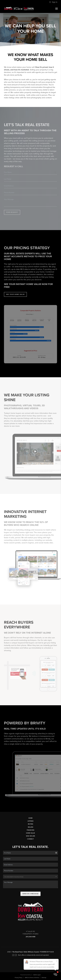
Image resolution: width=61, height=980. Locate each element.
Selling (30, 829)
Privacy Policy (18, 978)
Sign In (53, 2)
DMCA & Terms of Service (32, 978)
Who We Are (30, 838)
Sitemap (44, 978)
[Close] (57, 961)
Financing (30, 832)
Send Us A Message (31, 896)
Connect (30, 841)
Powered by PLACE (47, 954)
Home (30, 820)
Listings (30, 823)
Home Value (30, 835)
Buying (30, 826)
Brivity (29, 975)
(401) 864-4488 (30, 938)
